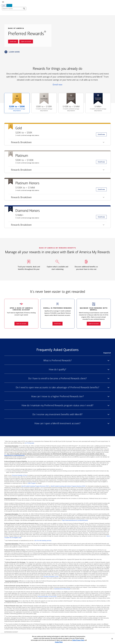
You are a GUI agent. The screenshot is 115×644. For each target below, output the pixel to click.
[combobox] (102, 13)
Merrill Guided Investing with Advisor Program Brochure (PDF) (68, 487)
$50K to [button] (42, 110)
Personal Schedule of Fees (19, 476)
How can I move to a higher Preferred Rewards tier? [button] (57, 397)
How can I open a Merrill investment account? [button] (57, 424)
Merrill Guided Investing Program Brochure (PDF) (35, 487)
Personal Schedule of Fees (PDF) (47, 597)
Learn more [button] (12, 53)
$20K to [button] (15, 110)
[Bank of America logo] (38, 2)
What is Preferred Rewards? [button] (57, 361)
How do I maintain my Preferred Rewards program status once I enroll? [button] (57, 406)
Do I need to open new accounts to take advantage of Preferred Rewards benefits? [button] (57, 388)
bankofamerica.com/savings (62, 590)
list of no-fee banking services (43, 541)
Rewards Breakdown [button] (20, 144)
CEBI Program (32, 484)
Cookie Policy (59, 642)
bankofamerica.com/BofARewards (15, 456)
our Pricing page (29, 444)
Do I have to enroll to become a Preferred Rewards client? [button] (57, 379)
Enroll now (57, 85)
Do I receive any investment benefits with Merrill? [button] (57, 415)
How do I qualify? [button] (57, 370)
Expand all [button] (107, 354)
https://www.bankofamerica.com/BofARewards (75, 521)
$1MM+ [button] (96, 110)
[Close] (112, 639)
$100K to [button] (69, 110)
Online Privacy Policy (78, 640)
